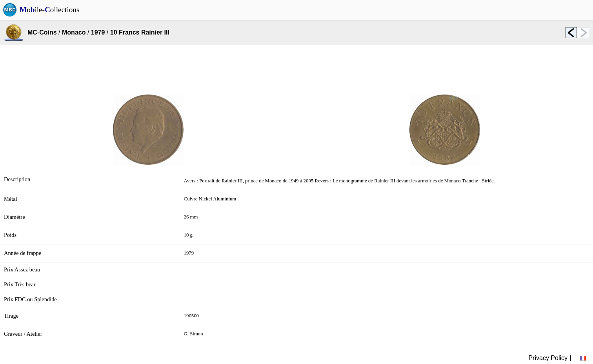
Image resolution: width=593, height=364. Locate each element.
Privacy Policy (548, 358)
